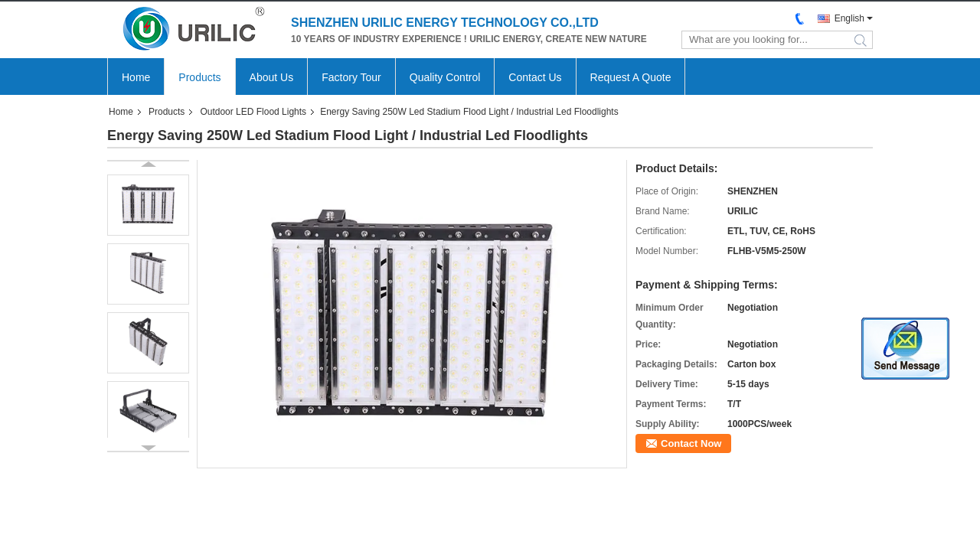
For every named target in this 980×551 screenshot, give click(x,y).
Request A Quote (631, 77)
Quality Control (445, 77)
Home (136, 77)
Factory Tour (351, 77)
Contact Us (535, 77)
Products (199, 77)
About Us (272, 77)
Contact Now (691, 443)
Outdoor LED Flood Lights (253, 112)
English (849, 18)
